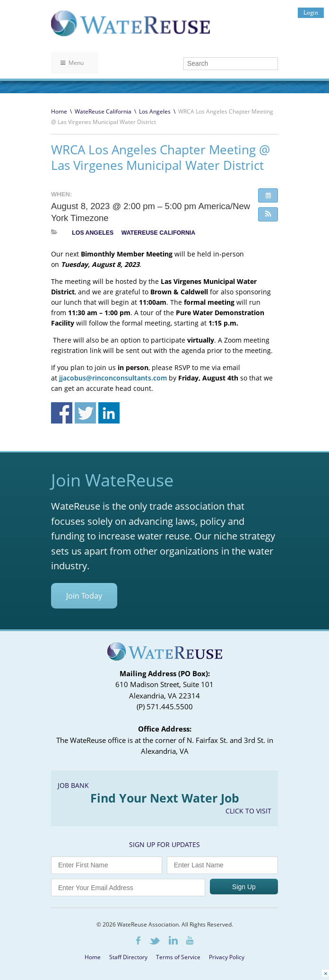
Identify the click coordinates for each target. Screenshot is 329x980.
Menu (72, 63)
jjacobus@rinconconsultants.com (113, 378)
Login (311, 13)
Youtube (190, 940)
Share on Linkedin (109, 413)
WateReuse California (103, 111)
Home (59, 111)
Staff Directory (128, 957)
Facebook (138, 940)
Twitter (155, 941)
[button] (268, 214)
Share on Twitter (85, 413)
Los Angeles (155, 111)
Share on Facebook (62, 413)
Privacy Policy (227, 957)
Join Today (84, 596)
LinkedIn (173, 940)
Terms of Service (178, 957)
